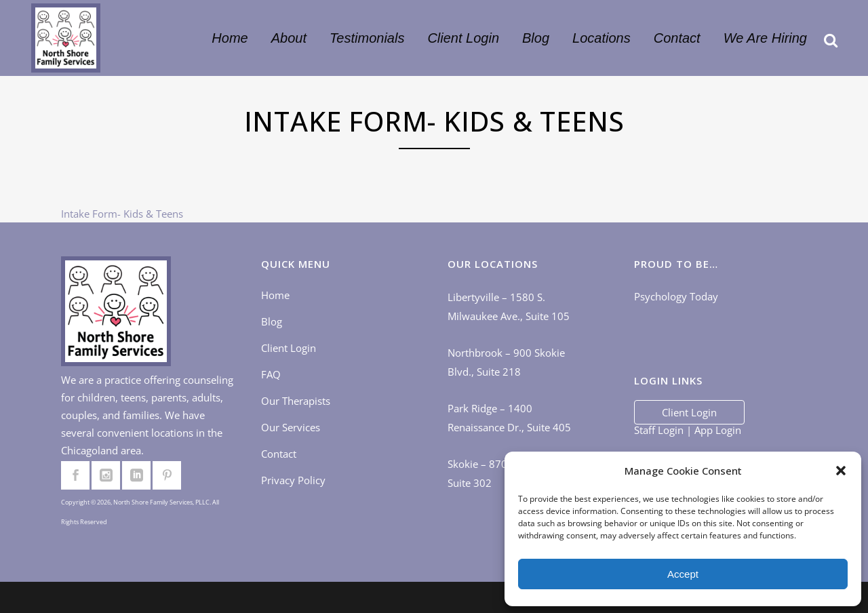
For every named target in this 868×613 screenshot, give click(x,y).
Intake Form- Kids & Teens (122, 214)
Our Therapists (296, 401)
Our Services (291, 427)
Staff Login (659, 430)
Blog (272, 321)
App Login (718, 430)
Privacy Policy (293, 480)
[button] (841, 471)
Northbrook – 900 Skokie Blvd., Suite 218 (506, 362)
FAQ (271, 374)
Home (275, 295)
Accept (683, 574)
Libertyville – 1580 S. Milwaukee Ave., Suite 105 (509, 306)
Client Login (289, 348)
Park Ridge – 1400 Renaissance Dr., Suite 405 (509, 418)
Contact (279, 454)
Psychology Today (676, 296)
